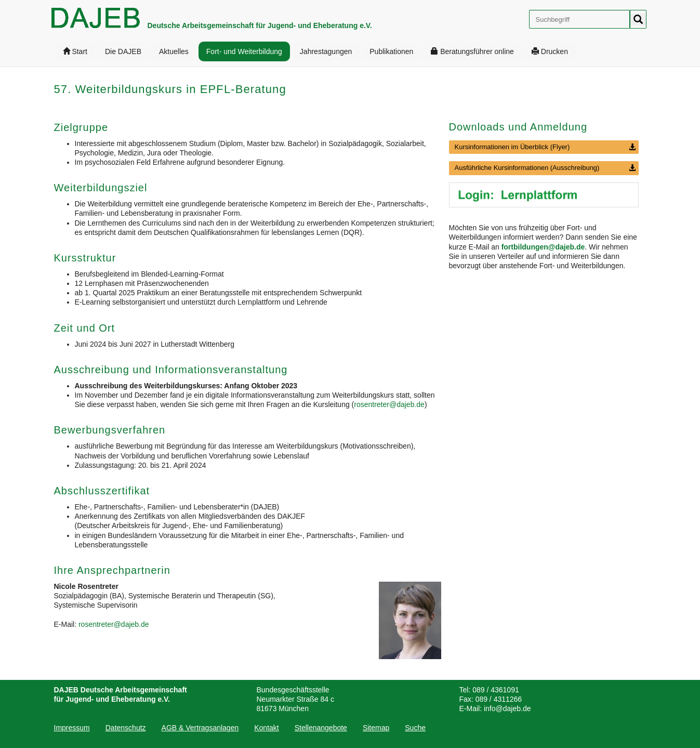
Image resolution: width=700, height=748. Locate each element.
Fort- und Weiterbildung (244, 51)
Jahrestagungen (326, 51)
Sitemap (376, 728)
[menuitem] (75, 51)
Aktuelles (174, 51)
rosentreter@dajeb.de (389, 404)
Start (75, 51)
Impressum (72, 728)
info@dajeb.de (507, 708)
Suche (415, 728)
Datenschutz (126, 728)
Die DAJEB (123, 51)
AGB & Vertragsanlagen (200, 728)
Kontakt (266, 728)
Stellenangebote (321, 728)
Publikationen (391, 51)
